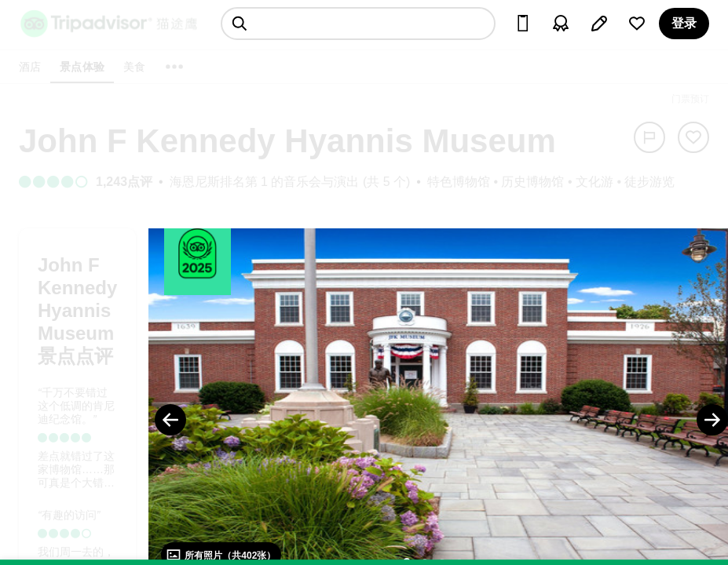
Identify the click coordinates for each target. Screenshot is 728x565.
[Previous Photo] (170, 420)
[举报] (649, 137)
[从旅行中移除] (693, 137)
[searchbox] (358, 24)
